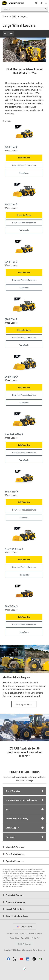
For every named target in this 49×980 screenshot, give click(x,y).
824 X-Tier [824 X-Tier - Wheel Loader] (10, 319)
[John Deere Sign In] (41, 3)
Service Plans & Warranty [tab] (17, 818)
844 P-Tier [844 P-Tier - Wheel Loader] (10, 377)
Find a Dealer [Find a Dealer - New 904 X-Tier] (24, 575)
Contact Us (35, 938)
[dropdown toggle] (14, 16)
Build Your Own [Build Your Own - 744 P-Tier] (24, 158)
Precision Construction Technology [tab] (21, 800)
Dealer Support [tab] (12, 828)
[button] (9, 959)
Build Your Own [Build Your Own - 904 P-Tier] (24, 502)
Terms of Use (14, 938)
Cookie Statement (36, 934)
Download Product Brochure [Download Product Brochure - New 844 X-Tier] (24, 452)
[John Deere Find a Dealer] (36, 3)
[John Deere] (15, 3)
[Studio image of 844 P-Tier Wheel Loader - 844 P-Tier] (24, 364)
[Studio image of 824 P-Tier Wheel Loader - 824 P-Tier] (24, 249)
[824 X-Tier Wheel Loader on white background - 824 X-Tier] (24, 306)
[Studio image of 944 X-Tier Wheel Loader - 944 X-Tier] (24, 593)
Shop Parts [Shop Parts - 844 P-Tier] (24, 403)
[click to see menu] (46, 3)
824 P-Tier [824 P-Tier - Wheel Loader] (10, 262)
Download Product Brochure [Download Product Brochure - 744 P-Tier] (24, 165)
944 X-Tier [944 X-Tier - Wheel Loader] (10, 606)
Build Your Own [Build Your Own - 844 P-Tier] (24, 387)
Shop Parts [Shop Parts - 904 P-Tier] (24, 517)
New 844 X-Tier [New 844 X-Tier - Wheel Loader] (13, 434)
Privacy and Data (21, 934)
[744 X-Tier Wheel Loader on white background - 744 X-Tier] (24, 192)
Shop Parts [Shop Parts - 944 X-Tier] (24, 632)
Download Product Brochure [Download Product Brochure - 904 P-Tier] (24, 510)
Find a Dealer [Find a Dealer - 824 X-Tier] (24, 345)
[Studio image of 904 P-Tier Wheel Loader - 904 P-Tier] (24, 479)
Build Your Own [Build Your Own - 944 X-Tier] (24, 617)
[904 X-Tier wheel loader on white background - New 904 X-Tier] (24, 536)
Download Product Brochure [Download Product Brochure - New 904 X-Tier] (24, 567)
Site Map (10, 934)
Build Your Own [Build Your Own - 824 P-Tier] (24, 272)
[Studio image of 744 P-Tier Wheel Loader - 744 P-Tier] (24, 134)
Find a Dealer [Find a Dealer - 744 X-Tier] (24, 230)
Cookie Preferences (24, 944)
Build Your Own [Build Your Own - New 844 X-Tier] (24, 445)
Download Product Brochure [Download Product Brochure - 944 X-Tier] (24, 625)
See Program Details (26, 705)
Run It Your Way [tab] (13, 791)
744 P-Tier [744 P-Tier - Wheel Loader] (10, 147)
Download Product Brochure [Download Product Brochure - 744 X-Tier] (24, 223)
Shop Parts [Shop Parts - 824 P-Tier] (24, 288)
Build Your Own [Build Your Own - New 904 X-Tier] (24, 560)
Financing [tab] (10, 837)
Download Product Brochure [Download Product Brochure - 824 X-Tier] (24, 338)
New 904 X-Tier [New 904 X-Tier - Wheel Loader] (13, 549)
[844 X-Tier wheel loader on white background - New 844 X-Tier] (24, 421)
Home (5, 16)
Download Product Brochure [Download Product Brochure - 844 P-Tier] (24, 395)
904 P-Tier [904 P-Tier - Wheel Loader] (10, 492)
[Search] (24, 9)
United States (24, 927)
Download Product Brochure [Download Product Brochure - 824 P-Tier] (24, 280)
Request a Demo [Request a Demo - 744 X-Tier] (24, 215)
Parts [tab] (8, 809)
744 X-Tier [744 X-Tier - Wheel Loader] (10, 204)
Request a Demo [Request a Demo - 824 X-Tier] (24, 330)
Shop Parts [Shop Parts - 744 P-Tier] (24, 173)
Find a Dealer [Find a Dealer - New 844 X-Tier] (24, 460)
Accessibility (25, 938)
